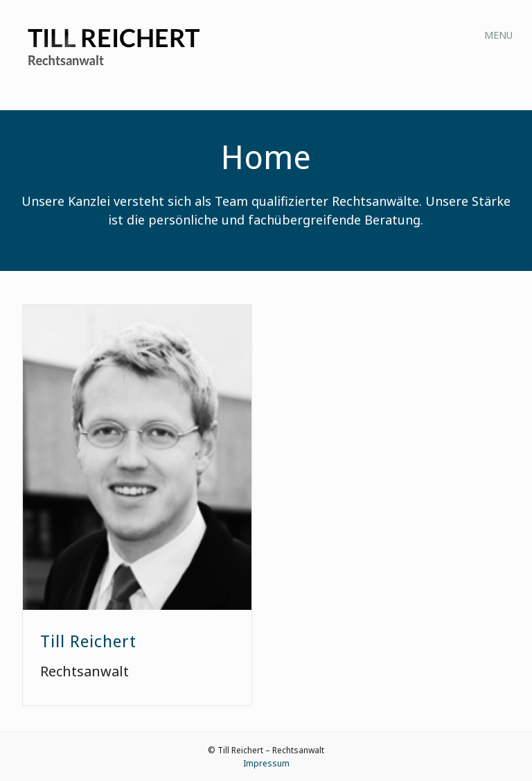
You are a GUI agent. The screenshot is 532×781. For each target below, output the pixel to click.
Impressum (266, 763)
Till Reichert (88, 642)
